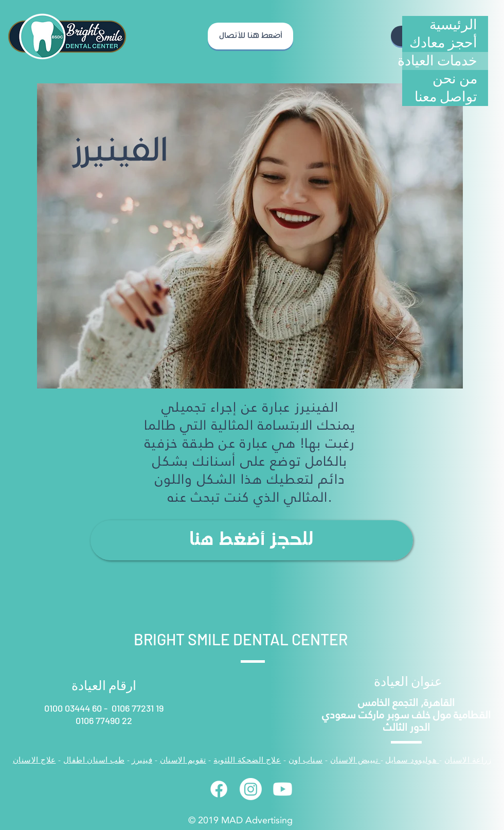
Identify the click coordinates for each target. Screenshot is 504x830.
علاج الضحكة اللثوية (247, 760)
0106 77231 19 (138, 708)
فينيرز (142, 760)
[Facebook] (219, 789)
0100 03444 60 (74, 708)
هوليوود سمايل (412, 760)
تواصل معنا (446, 97)
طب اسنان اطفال (94, 760)
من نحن (455, 79)
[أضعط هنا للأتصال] (250, 36)
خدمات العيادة (440, 61)
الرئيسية (453, 25)
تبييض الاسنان (355, 760)
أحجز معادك (443, 43)
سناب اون (306, 760)
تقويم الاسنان (183, 760)
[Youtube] (283, 789)
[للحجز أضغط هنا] (252, 540)
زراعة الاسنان (468, 760)
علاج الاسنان (34, 760)
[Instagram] (251, 789)
